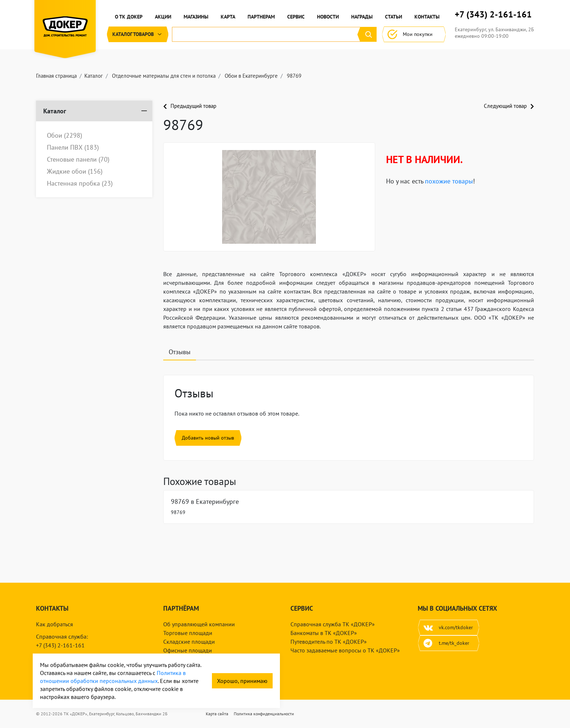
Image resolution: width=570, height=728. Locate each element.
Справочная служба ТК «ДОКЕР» (333, 624)
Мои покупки (414, 34)
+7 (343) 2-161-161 (493, 15)
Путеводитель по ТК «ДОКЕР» (329, 642)
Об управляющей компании (199, 624)
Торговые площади (188, 633)
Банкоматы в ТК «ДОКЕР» (324, 633)
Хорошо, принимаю (242, 681)
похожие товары (449, 181)
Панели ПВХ (73, 147)
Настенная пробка (80, 183)
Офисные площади (188, 650)
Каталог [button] (138, 34)
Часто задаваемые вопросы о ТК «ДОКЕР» (345, 650)
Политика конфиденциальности (264, 714)
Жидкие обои (75, 171)
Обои (65, 136)
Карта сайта (217, 714)
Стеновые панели (78, 159)
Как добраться (55, 624)
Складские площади (189, 642)
